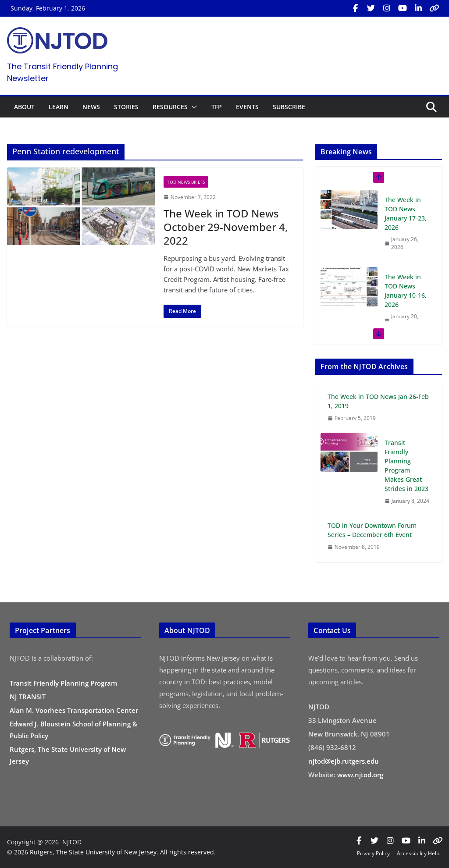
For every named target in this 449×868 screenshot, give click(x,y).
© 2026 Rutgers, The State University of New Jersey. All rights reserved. (111, 852)
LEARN (59, 107)
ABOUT (24, 107)
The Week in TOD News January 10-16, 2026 (406, 291)
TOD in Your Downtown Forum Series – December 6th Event (372, 530)
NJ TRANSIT (28, 697)
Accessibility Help (418, 853)
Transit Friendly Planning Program (63, 683)
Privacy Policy (373, 853)
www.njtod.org (360, 775)
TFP (217, 107)
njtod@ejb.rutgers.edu (344, 761)
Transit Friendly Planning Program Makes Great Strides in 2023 (406, 466)
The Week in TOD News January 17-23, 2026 (406, 213)
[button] (192, 107)
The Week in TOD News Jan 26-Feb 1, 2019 (378, 401)
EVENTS (247, 107)
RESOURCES (170, 107)
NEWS (91, 107)
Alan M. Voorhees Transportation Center (74, 710)
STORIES (126, 107)
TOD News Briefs (186, 182)
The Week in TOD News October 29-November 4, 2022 (226, 227)
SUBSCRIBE (289, 107)
